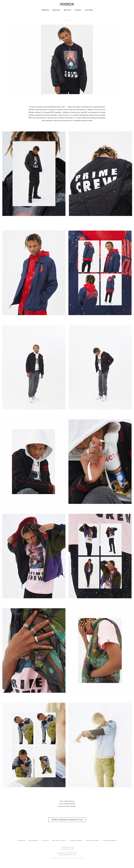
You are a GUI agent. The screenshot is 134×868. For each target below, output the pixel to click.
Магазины (22, 840)
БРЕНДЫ (78, 10)
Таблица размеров (109, 840)
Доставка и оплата (59, 840)
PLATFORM (89, 10)
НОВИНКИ (45, 10)
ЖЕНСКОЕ (67, 10)
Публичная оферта (92, 840)
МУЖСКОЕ (56, 10)
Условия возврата (76, 840)
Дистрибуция (33, 840)
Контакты (45, 840)
